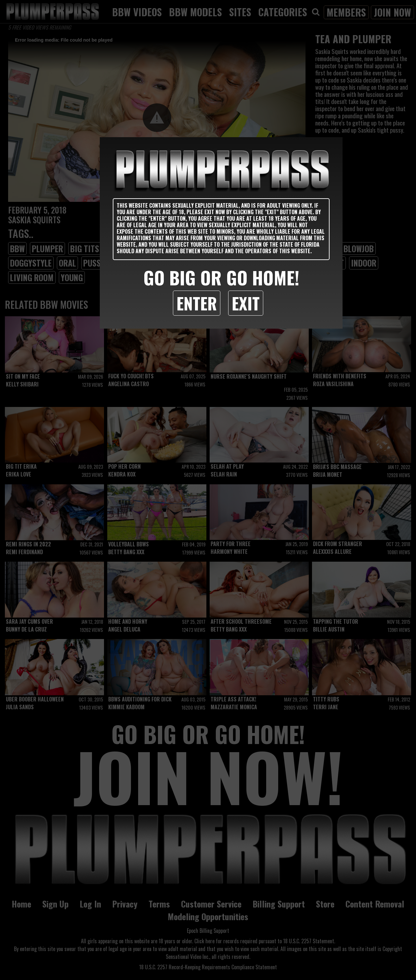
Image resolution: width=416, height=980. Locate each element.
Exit (246, 303)
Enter (197, 303)
